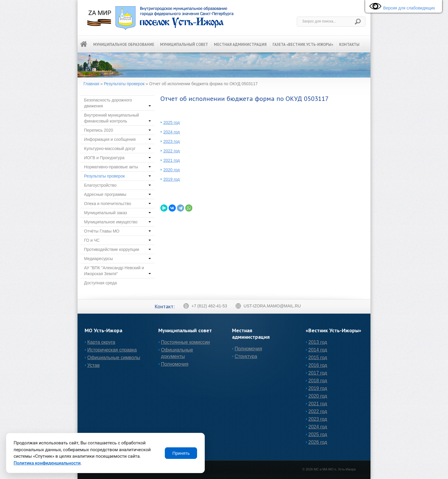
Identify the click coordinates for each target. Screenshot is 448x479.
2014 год (318, 350)
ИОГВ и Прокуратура (117, 158)
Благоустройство (117, 185)
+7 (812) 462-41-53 (205, 306)
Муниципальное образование (124, 45)
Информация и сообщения (117, 139)
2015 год (318, 358)
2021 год (171, 160)
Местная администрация (240, 45)
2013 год (318, 342)
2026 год (318, 442)
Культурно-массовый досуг (117, 149)
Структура (246, 356)
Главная (91, 84)
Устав (94, 365)
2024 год (171, 132)
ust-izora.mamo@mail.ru (268, 306)
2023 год (171, 141)
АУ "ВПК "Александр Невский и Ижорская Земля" (117, 271)
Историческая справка (112, 350)
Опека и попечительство (117, 204)
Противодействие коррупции (117, 249)
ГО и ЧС (117, 240)
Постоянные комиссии (186, 342)
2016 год (318, 365)
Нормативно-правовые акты (117, 167)
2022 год (171, 151)
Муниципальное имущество (117, 222)
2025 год (171, 122)
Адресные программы (117, 194)
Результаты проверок (124, 84)
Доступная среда (100, 283)
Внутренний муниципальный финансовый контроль (117, 118)
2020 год (171, 170)
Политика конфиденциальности (47, 463)
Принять (181, 453)
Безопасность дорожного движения (117, 103)
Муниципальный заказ (117, 213)
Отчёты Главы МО (117, 231)
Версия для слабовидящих (401, 7)
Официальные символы (114, 358)
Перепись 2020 (117, 130)
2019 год (171, 179)
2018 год (318, 381)
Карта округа (101, 342)
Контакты (349, 45)
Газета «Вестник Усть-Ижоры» (303, 45)
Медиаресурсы (117, 259)
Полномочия (175, 364)
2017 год (318, 373)
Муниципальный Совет (184, 45)
